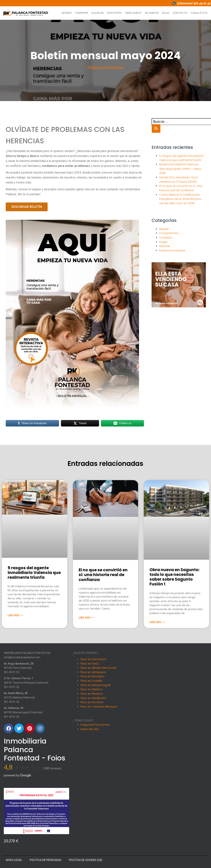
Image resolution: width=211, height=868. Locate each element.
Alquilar (98, 13)
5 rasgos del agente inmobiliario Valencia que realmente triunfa (34, 573)
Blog (166, 13)
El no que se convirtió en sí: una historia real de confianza (103, 575)
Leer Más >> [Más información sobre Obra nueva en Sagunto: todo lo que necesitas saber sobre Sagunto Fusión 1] (157, 622)
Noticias (165, 246)
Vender (66, 13)
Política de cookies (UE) (86, 860)
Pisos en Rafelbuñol (93, 698)
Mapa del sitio (90, 729)
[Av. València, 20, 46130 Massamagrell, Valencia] (175, 794)
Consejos (166, 238)
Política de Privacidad (45, 860)
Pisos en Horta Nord (93, 659)
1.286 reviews (52, 768)
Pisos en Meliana (91, 689)
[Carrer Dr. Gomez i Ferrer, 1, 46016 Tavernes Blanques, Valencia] (175, 710)
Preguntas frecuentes (95, 725)
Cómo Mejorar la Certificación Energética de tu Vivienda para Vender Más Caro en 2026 (180, 199)
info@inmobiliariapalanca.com (22, 657)
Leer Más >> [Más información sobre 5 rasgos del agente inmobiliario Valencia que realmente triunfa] (15, 615)
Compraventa (169, 233)
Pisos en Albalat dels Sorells (98, 668)
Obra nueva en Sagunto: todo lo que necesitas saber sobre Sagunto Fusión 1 (175, 577)
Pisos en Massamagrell (96, 685)
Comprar (82, 13)
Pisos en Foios (90, 664)
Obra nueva (133, 13)
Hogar (163, 242)
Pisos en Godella (91, 681)
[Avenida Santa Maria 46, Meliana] (175, 752)
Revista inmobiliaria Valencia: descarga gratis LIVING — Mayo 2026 (180, 169)
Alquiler (164, 229)
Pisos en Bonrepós (92, 676)
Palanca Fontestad (105, 68)
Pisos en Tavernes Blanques (99, 707)
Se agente (152, 13)
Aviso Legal (14, 860)
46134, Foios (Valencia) (18, 668)
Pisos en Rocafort (92, 702)
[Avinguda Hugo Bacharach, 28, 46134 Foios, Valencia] (175, 668)
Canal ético (199, 13)
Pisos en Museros (92, 694)
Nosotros (114, 13)
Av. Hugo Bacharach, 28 (19, 664)
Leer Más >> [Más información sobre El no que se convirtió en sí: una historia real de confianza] (86, 618)
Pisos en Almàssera (93, 672)
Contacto (180, 13)
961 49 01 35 (12, 672)
